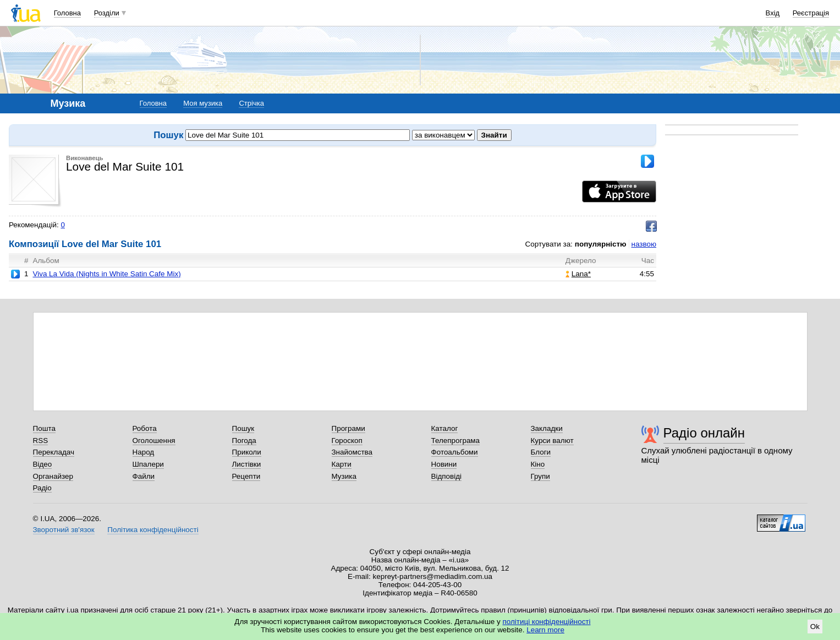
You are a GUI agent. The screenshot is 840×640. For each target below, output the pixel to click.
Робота (145, 428)
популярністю (601, 244)
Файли (144, 476)
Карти (342, 464)
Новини (444, 464)
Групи (540, 476)
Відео (43, 464)
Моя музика (203, 103)
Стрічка (251, 103)
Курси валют (552, 441)
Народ (144, 452)
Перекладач (54, 452)
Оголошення (154, 441)
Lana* (578, 274)
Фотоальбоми (455, 452)
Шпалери (148, 464)
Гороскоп (347, 441)
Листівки (247, 464)
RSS (41, 441)
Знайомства (352, 452)
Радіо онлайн (704, 433)
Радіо (42, 488)
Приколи (247, 452)
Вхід (773, 13)
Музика (344, 476)
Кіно (538, 464)
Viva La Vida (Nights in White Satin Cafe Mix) (106, 274)
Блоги (541, 452)
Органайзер (53, 476)
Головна (67, 13)
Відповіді (447, 476)
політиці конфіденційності (547, 622)
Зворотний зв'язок (64, 530)
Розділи (107, 13)
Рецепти (246, 476)
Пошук (243, 428)
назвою (644, 244)
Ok (815, 627)
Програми (348, 428)
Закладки (547, 428)
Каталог (445, 428)
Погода (244, 441)
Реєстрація (811, 13)
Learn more (545, 630)
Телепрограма (456, 441)
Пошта (44, 428)
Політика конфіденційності (153, 530)
